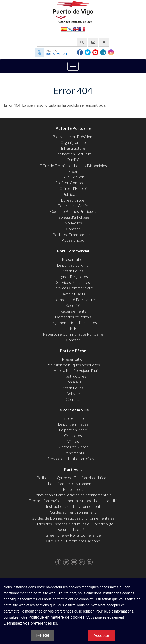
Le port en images (73, 424)
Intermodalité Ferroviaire (73, 299)
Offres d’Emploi (73, 188)
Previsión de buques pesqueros (73, 365)
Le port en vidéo (73, 430)
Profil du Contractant (73, 183)
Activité (73, 393)
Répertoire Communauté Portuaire (73, 334)
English (76, 29)
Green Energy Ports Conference (73, 535)
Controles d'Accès (73, 205)
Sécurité (73, 305)
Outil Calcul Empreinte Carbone (73, 541)
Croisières (73, 436)
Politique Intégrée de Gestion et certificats (73, 478)
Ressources (73, 489)
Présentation (73, 259)
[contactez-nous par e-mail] (93, 42)
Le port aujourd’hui (73, 265)
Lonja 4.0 (73, 382)
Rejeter (43, 635)
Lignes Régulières (73, 277)
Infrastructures (73, 376)
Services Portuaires (73, 282)
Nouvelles (73, 223)
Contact (73, 229)
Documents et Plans (73, 529)
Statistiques (73, 271)
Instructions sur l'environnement (73, 506)
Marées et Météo (73, 447)
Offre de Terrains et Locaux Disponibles (73, 165)
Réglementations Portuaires (73, 322)
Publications (73, 194)
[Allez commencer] (104, 42)
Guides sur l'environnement (73, 512)
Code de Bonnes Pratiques (73, 211)
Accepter (101, 636)
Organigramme (73, 142)
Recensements (73, 311)
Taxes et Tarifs (73, 294)
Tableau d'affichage (73, 217)
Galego (70, 29)
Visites (73, 441)
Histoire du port (73, 418)
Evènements (73, 453)
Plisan (73, 171)
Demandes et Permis (73, 317)
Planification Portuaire (73, 154)
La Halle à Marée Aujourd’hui (73, 370)
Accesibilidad (73, 240)
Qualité (73, 160)
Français (82, 29)
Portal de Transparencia (73, 234)
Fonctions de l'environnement (73, 483)
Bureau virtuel (73, 200)
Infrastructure (73, 148)
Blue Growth (73, 177)
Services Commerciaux (73, 288)
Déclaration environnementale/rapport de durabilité (73, 501)
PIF (73, 328)
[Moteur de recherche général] (62, 42)
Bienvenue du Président (73, 136)
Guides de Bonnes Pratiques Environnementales (73, 518)
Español (64, 29)
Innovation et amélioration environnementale (73, 495)
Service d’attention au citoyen (73, 458)
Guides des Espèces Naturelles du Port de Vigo (73, 524)
